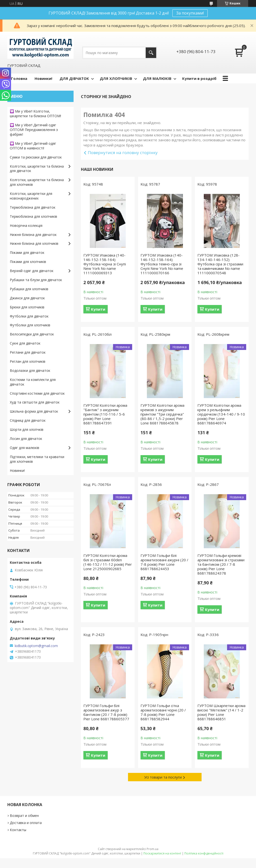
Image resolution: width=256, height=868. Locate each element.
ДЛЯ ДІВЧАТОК (74, 78)
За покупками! (190, 13)
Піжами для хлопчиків (28, 262)
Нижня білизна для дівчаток (33, 235)
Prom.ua (153, 849)
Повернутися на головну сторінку (123, 152)
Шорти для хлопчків (27, 429)
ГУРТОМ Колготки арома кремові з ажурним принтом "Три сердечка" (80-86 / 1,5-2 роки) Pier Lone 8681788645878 (162, 414)
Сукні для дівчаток (25, 343)
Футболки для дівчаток (29, 316)
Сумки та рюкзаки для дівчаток (36, 157)
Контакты (18, 830)
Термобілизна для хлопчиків (33, 216)
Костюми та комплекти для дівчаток (33, 382)
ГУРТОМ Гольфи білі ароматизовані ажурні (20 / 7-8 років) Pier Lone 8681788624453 (164, 562)
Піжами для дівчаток (27, 253)
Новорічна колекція (26, 225)
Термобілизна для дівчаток (33, 207)
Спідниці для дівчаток (28, 420)
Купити (98, 309)
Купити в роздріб (199, 78)
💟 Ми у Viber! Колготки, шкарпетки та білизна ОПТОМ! (35, 114)
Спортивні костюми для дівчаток (37, 393)
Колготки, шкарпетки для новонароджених (31, 196)
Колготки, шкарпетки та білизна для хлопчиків (37, 182)
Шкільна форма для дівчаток (34, 411)
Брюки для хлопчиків (27, 307)
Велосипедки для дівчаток (32, 334)
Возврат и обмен (24, 816)
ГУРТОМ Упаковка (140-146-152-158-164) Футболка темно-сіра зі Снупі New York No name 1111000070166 (162, 264)
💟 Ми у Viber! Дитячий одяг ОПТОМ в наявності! (33, 146)
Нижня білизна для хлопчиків (34, 243)
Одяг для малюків (25, 448)
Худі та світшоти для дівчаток (35, 402)
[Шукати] (151, 53)
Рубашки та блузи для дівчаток (36, 280)
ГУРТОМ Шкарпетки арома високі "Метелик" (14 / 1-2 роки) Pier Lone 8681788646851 (221, 712)
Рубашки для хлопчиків (29, 289)
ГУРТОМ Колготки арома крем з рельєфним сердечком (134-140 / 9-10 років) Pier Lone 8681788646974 (221, 414)
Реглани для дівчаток (28, 352)
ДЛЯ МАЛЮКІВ (157, 78)
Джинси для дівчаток (27, 298)
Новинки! (43, 78)
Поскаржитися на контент (162, 853)
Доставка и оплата (26, 823)
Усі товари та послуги (163, 777)
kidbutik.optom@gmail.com (36, 646)
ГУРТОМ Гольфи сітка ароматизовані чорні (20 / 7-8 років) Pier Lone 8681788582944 (163, 712)
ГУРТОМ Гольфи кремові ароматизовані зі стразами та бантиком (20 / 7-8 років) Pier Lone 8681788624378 (221, 564)
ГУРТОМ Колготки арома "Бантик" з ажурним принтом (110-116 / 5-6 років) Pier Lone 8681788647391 (105, 414)
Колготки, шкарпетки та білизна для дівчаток (37, 169)
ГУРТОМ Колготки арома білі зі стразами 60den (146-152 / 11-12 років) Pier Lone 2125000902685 (108, 562)
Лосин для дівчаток (26, 439)
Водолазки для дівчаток (30, 370)
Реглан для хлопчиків (28, 361)
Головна (19, 78)
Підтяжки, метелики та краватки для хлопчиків (37, 459)
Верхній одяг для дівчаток (32, 271)
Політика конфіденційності (204, 853)
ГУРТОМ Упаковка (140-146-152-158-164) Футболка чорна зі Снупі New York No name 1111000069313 (105, 264)
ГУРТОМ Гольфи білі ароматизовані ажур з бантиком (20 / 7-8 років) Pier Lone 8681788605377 (106, 712)
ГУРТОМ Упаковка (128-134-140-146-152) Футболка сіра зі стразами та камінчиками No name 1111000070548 (220, 264)
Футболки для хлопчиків (30, 325)
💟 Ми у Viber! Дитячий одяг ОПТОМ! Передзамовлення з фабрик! (34, 130)
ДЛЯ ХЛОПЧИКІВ (116, 78)
